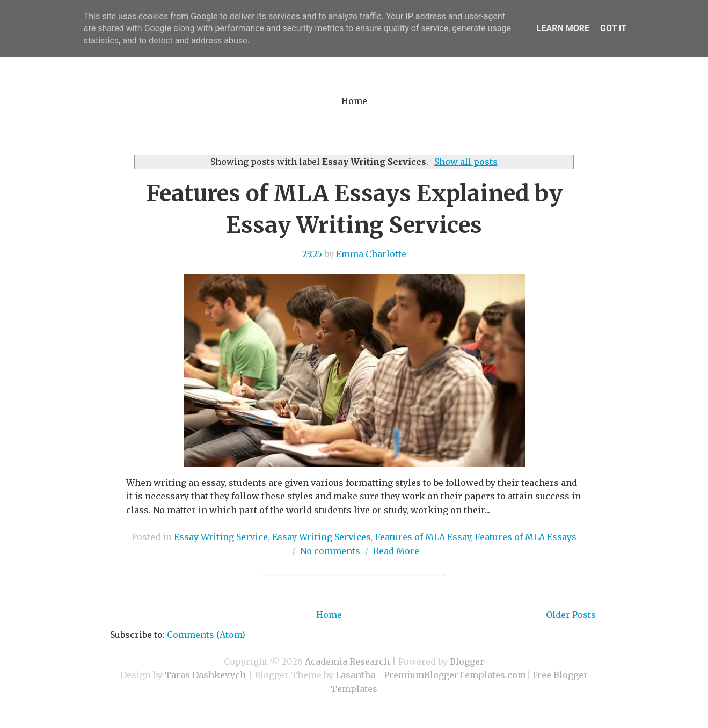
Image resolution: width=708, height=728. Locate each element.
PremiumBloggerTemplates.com (455, 675)
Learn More (563, 28)
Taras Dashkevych (205, 675)
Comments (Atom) (206, 635)
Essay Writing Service (221, 537)
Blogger (467, 661)
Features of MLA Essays (526, 537)
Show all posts (466, 162)
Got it (613, 28)
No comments (330, 551)
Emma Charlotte (371, 254)
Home (354, 101)
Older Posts (571, 615)
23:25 (312, 254)
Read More (396, 551)
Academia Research (347, 661)
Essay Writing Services (322, 537)
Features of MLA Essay (423, 537)
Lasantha (355, 675)
